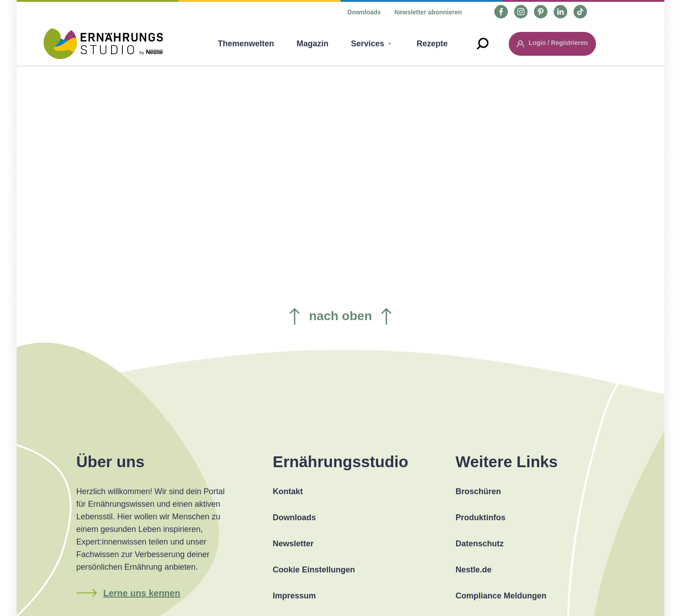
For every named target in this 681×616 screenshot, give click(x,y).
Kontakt (288, 491)
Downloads (364, 12)
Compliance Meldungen (501, 596)
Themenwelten (246, 44)
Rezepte (432, 44)
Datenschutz (480, 544)
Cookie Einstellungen (314, 570)
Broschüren (478, 491)
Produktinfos (481, 518)
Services (367, 44)
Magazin (312, 44)
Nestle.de (474, 570)
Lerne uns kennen (142, 593)
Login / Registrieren (558, 43)
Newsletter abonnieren (428, 12)
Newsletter (293, 544)
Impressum (294, 596)
